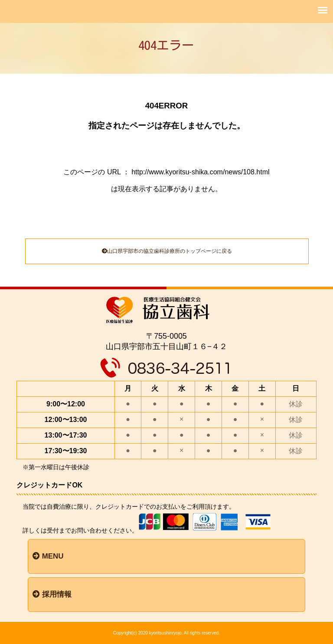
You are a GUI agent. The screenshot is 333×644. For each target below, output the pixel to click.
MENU (48, 556)
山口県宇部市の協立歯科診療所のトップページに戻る (167, 251)
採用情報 (52, 594)
